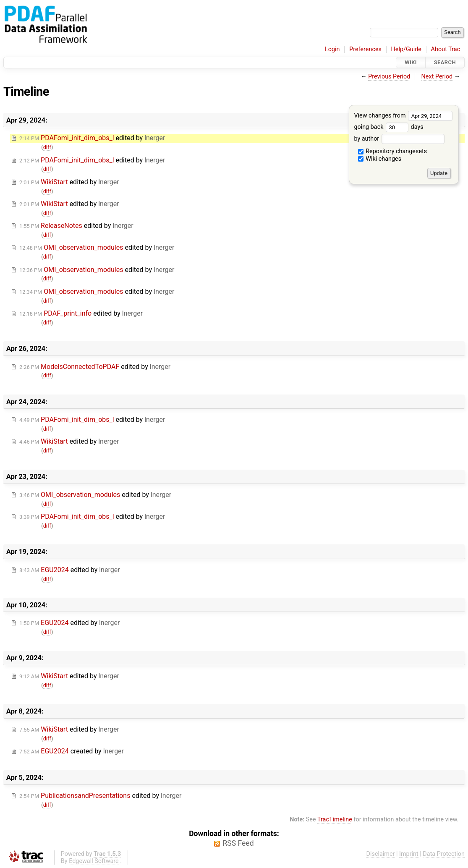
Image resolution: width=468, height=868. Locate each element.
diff (47, 147)
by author (399, 139)
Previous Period (389, 77)
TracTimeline (335, 820)
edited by (92, 138)
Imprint (409, 854)
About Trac (446, 49)
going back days (388, 127)
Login (332, 49)
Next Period (437, 77)
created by (72, 751)
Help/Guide (406, 49)
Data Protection (444, 854)
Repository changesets (393, 151)
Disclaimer (381, 854)
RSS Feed (238, 843)
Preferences (365, 49)
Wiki (411, 62)
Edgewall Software (94, 861)
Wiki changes (380, 159)
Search (445, 62)
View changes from (403, 116)
